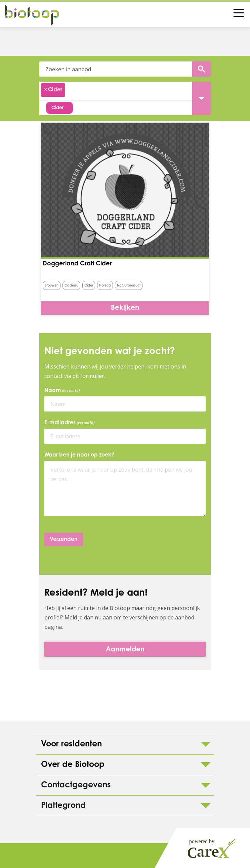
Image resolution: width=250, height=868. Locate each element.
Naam (63, 391)
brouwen (52, 286)
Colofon (27, 856)
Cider (89, 286)
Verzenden (64, 539)
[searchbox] (70, 91)
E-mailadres (71, 423)
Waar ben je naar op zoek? (79, 455)
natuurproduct (129, 286)
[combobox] (125, 91)
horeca (105, 286)
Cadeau (71, 286)
